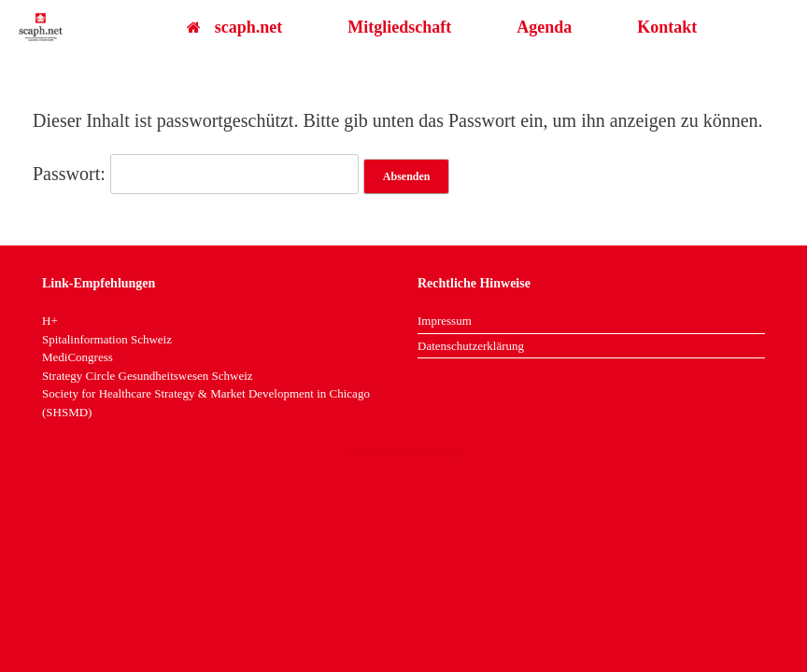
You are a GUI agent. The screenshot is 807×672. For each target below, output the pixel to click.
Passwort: (196, 174)
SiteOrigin (438, 452)
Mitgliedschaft (399, 27)
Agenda (544, 27)
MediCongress (78, 357)
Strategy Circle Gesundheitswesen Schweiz (148, 376)
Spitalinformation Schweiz (107, 339)
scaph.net (235, 27)
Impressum (445, 321)
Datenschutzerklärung (471, 346)
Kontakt (667, 27)
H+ (50, 321)
